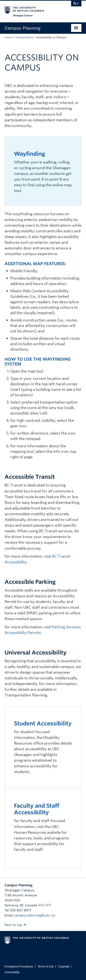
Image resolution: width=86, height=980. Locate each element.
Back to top (16, 925)
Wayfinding (30, 154)
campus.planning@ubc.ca (34, 915)
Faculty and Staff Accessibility (37, 809)
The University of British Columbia (32, 9)
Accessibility (12, 972)
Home (8, 37)
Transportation (24, 37)
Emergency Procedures (19, 967)
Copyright (64, 967)
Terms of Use (46, 967)
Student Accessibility (43, 723)
